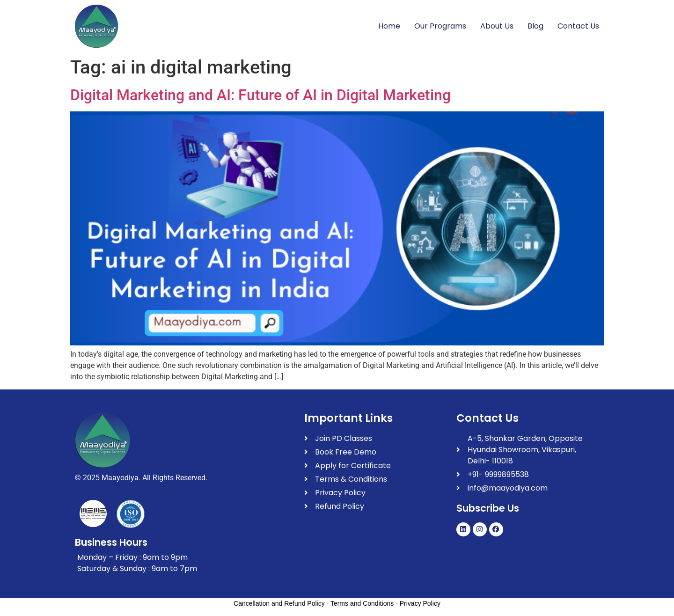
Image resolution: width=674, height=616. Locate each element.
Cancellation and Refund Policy (279, 603)
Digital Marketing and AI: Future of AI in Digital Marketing (260, 95)
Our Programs (440, 26)
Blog (535, 26)
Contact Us (578, 26)
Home (389, 26)
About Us (497, 26)
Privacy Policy (420, 603)
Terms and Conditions (362, 603)
